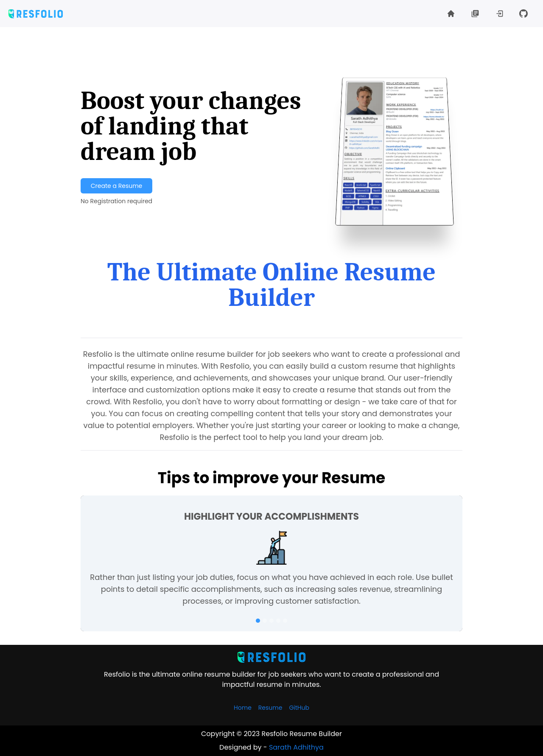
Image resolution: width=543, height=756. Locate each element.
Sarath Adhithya (296, 747)
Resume (270, 708)
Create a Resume (116, 186)
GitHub (299, 708)
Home (243, 708)
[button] (500, 14)
